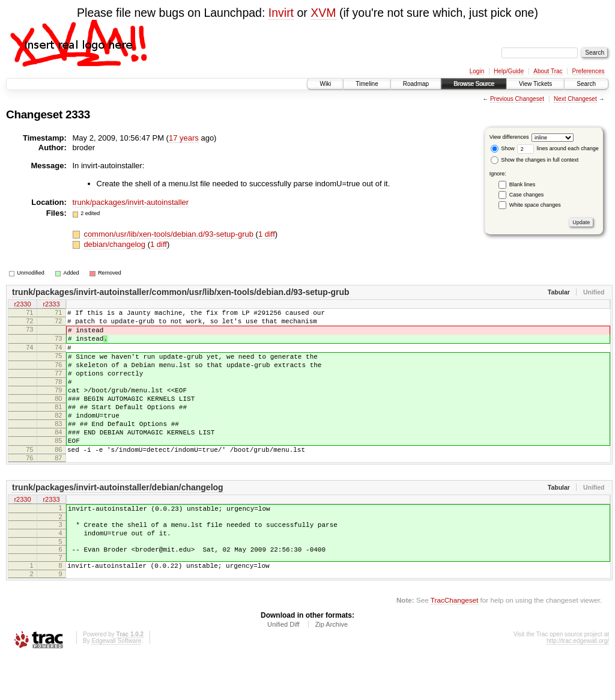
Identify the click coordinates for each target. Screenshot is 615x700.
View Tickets (535, 84)
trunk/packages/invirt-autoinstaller (131, 202)
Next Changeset (575, 99)
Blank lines (523, 184)
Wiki (325, 84)
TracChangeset (454, 643)
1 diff (267, 234)
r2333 (51, 305)
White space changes (535, 205)
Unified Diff (283, 668)
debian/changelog (115, 244)
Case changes (527, 195)
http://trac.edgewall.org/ (578, 684)
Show (503, 148)
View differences (509, 137)
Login (477, 71)
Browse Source (474, 84)
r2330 (22, 305)
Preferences (589, 71)
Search (586, 84)
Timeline (367, 84)
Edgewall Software (116, 684)
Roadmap (416, 84)
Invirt (281, 13)
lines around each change (558, 148)
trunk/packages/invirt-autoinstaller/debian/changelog (118, 520)
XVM (323, 13)
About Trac (548, 71)
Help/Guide (509, 71)
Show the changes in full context (535, 160)
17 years (184, 138)
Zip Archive (332, 668)
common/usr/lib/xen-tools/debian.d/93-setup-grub (169, 234)
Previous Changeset (517, 99)
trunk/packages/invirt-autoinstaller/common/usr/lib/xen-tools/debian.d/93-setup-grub (181, 292)
